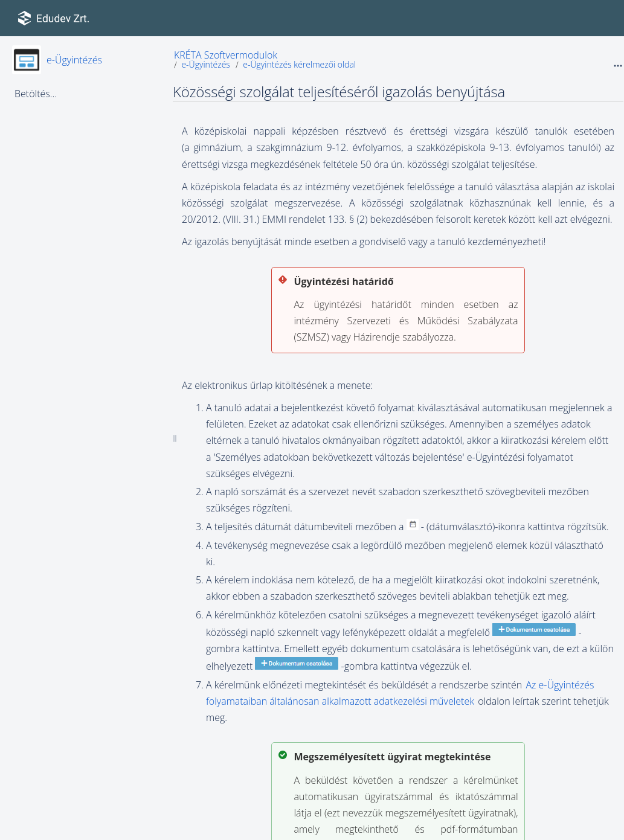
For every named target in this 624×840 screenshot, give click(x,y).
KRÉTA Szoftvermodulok (226, 55)
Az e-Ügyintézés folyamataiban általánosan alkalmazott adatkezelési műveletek (400, 693)
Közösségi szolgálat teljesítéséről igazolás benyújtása (339, 91)
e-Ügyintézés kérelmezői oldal (299, 64)
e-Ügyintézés (74, 60)
